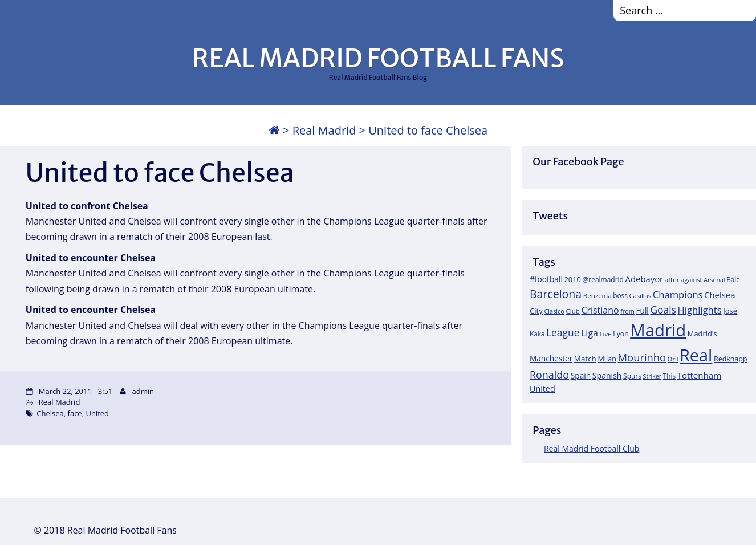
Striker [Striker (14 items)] (653, 376)
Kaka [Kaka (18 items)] (537, 333)
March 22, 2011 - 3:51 (76, 391)
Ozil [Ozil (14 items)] (673, 359)
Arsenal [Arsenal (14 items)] (714, 280)
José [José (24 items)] (730, 311)
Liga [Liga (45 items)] (590, 333)
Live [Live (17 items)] (606, 334)
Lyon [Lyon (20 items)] (621, 334)
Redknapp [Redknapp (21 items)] (731, 359)
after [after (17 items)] (672, 280)
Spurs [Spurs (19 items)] (632, 376)
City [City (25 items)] (536, 311)
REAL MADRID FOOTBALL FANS (378, 58)
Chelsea (50, 413)
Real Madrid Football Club (592, 448)
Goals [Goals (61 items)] (663, 310)
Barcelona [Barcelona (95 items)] (556, 294)
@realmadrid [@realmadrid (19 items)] (603, 280)
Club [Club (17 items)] (572, 311)
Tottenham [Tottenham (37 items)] (699, 375)
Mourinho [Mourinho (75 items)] (642, 357)
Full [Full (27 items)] (643, 310)
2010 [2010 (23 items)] (573, 279)
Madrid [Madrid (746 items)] (658, 330)
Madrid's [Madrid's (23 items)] (702, 333)
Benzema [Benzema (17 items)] (598, 296)
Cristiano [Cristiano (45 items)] (600, 310)
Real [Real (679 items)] (696, 355)
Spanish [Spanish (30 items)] (607, 375)
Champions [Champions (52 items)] (678, 294)
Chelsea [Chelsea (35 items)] (720, 295)
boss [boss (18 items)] (620, 295)
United (97, 413)
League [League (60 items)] (563, 332)
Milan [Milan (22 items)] (607, 359)
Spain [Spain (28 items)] (581, 375)
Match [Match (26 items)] (585, 359)
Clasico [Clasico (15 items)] (554, 311)
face (75, 413)
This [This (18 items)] (669, 376)
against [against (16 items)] (692, 280)
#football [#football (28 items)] (546, 279)
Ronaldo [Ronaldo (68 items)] (549, 375)
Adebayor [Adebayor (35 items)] (645, 279)
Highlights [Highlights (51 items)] (699, 310)
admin (143, 391)
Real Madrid (324, 130)
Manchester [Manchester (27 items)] (551, 358)
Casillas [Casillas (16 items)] (640, 296)
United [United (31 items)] (542, 389)
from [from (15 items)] (627, 311)
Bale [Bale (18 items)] (733, 279)
